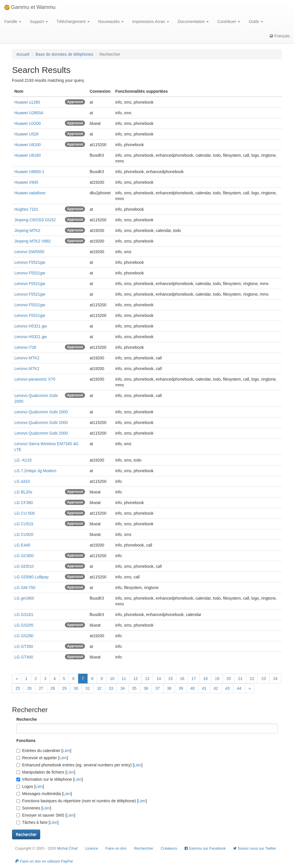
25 (18, 688)
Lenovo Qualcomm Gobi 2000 (41, 412)
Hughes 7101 (26, 209)
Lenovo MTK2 (27, 358)
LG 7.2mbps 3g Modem (35, 471)
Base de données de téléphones (64, 54)
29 (64, 688)
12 (136, 679)
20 (229, 679)
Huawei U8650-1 (29, 172)
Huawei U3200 (28, 123)
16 (182, 679)
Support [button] (39, 22)
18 (206, 679)
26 (30, 688)
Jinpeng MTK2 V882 (33, 241)
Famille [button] (13, 22)
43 (227, 688)
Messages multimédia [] (44, 794)
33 (111, 688)
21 (240, 679)
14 (159, 679)
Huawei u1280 (27, 102)
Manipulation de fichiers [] (46, 772)
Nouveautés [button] (111, 22)
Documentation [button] (193, 22)
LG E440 (22, 545)
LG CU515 (24, 524)
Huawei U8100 (28, 145)
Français (280, 36)
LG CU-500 (25, 513)
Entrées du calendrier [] (44, 751)
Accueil (23, 54)
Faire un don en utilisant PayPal (44, 861)
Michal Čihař (67, 848)
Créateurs (169, 848)
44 (239, 688)
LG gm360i (24, 598)
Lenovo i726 (25, 347)
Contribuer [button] (229, 22)
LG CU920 (24, 534)
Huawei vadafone (30, 193)
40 (193, 688)
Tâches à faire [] (37, 822)
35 (134, 688)
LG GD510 (24, 566)
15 (171, 679)
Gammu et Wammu (30, 7)
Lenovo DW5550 (29, 252)
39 (181, 688)
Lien (66, 751)
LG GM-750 (25, 588)
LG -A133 (23, 460)
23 (264, 679)
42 (216, 688)
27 (41, 688)
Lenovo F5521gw (30, 262)
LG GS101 (24, 615)
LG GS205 (24, 625)
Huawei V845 (26, 182)
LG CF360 (24, 503)
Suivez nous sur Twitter (255, 848)
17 (194, 679)
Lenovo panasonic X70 (35, 379)
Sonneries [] (34, 808)
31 (88, 688)
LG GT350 (24, 646)
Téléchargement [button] (73, 22)
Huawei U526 (26, 134)
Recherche (27, 719)
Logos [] (30, 786)
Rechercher (144, 848)
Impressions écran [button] (151, 22)
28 (53, 688)
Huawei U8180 (28, 155)
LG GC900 (24, 556)
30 (76, 688)
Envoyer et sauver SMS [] (46, 815)
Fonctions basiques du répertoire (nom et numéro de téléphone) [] (82, 801)
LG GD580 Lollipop (31, 577)
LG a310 (22, 481)
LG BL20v (23, 492)
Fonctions (26, 741)
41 (204, 688)
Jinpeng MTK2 (27, 230)
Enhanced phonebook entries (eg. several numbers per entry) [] (79, 765)
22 (252, 679)
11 (124, 679)
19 (217, 679)
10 (112, 679)
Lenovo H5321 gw (31, 326)
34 (123, 688)
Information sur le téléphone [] (50, 779)
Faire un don (116, 848)
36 (146, 688)
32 (99, 688)
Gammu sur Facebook (205, 848)
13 (147, 679)
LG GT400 (24, 657)
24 (275, 679)
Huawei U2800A (29, 113)
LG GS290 (24, 636)
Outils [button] (256, 22)
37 (158, 688)
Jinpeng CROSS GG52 (35, 220)
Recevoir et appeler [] (42, 758)
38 (169, 688)
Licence (92, 848)
